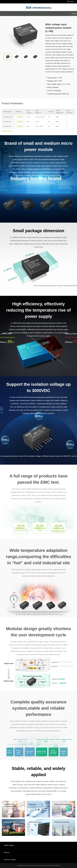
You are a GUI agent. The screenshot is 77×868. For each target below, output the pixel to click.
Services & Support (10, 860)
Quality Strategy (9, 845)
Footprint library (7, 131)
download (20, 117)
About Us (7, 852)
